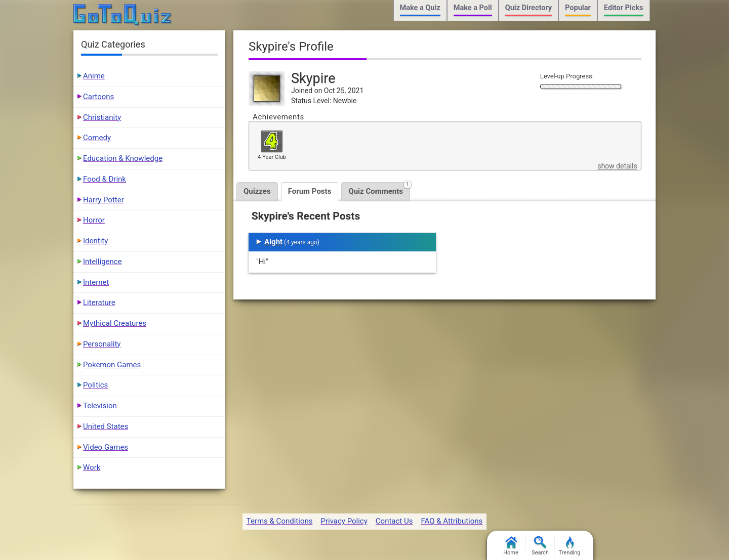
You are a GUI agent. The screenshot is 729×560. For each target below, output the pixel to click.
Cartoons (98, 97)
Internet (96, 282)
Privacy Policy (344, 521)
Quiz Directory (529, 8)
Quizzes (257, 191)
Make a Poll (473, 8)
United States (106, 426)
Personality (102, 344)
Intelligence (103, 262)
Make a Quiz (420, 8)
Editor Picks (624, 8)
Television (100, 406)
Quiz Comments (379, 189)
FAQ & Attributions (452, 521)
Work (92, 467)
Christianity (102, 117)
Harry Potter (104, 200)
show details (617, 166)
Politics (95, 385)
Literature (99, 303)
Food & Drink (105, 179)
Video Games (106, 447)
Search (540, 546)
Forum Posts (310, 191)
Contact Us (394, 521)
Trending (570, 546)
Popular (578, 8)
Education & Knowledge (123, 158)
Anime (94, 76)
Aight (273, 242)
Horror (94, 220)
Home (511, 546)
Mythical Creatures (115, 323)
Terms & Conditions (280, 521)
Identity (95, 241)
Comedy (97, 138)
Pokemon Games (112, 365)
